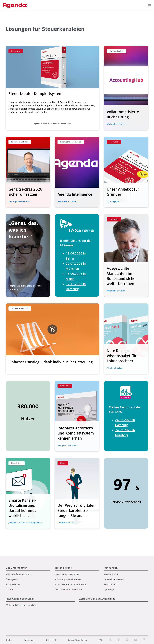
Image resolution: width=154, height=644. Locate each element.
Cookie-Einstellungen (78, 640)
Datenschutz (51, 640)
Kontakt (9, 640)
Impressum (29, 640)
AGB (101, 640)
